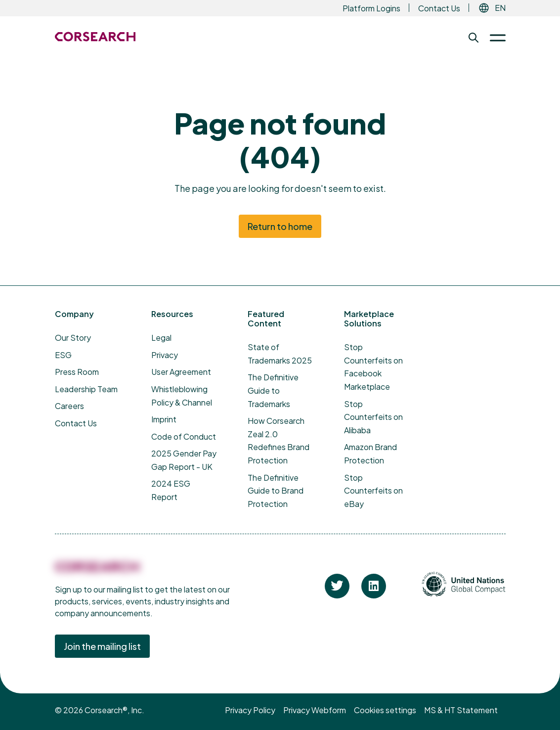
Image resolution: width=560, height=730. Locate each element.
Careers (69, 406)
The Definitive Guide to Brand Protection (276, 491)
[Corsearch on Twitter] (337, 586)
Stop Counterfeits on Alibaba (373, 417)
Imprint (164, 419)
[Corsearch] (97, 573)
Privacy (165, 355)
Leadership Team (86, 389)
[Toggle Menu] (494, 38)
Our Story (73, 338)
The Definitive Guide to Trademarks (273, 390)
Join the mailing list (102, 646)
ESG (63, 355)
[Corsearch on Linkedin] (374, 586)
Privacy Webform (315, 710)
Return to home (280, 226)
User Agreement (181, 372)
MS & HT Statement (461, 710)
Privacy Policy (250, 710)
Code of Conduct (184, 436)
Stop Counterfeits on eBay (373, 491)
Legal (161, 338)
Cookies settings (385, 710)
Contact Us (439, 8)
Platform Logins (371, 8)
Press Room (77, 372)
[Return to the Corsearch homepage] (95, 37)
